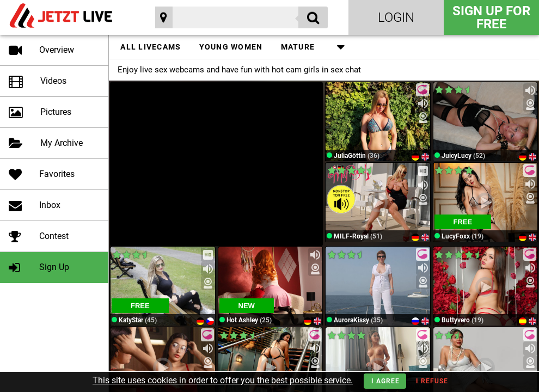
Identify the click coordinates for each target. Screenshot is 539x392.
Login (396, 17)
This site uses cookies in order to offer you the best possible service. (223, 380)
